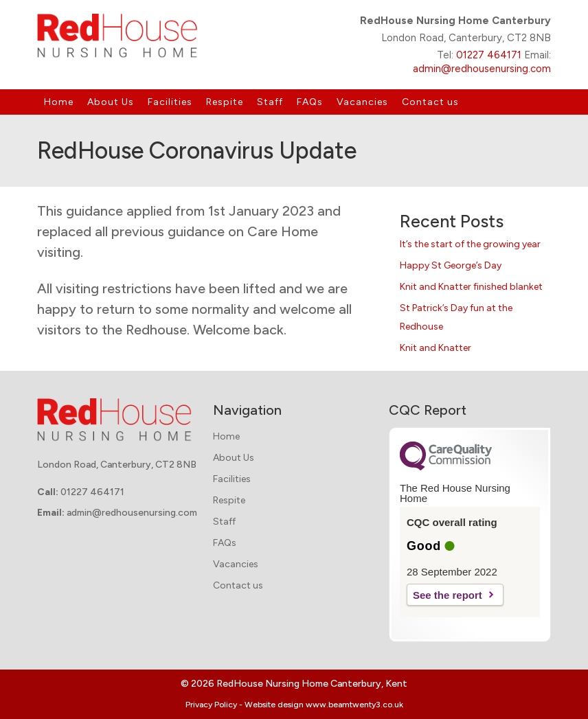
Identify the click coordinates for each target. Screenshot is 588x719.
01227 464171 (489, 55)
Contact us (430, 102)
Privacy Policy (211, 705)
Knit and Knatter (436, 348)
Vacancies (362, 102)
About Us (111, 102)
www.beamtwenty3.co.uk (354, 705)
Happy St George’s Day (451, 265)
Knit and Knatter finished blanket (471, 287)
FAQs (310, 102)
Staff (270, 102)
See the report (448, 595)
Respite (225, 102)
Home (59, 102)
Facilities (170, 102)
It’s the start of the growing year (470, 244)
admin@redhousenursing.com (482, 69)
